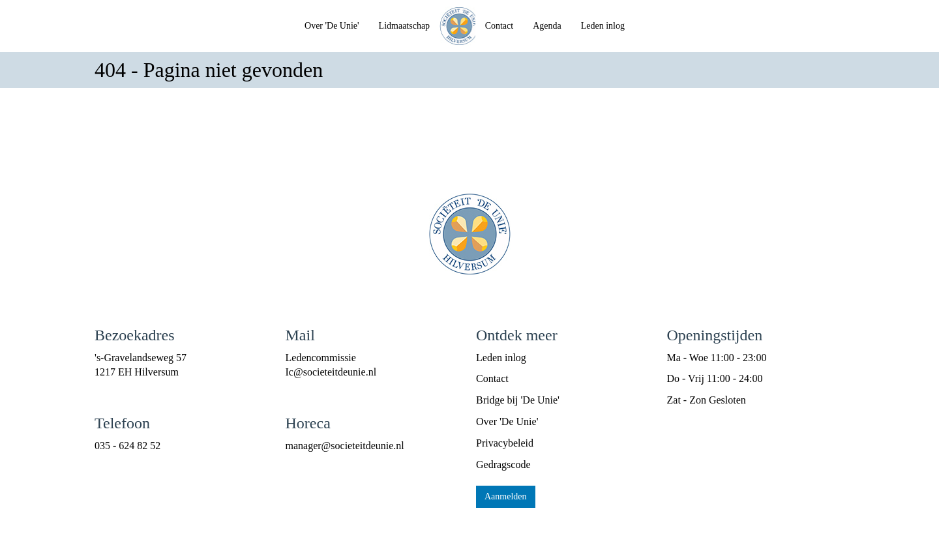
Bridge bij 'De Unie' (518, 400)
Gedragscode (503, 464)
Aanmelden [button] (506, 496)
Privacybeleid (505, 443)
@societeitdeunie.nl (331, 372)
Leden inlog (603, 26)
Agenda (547, 26)
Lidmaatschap (405, 26)
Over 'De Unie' (332, 26)
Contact (499, 26)
